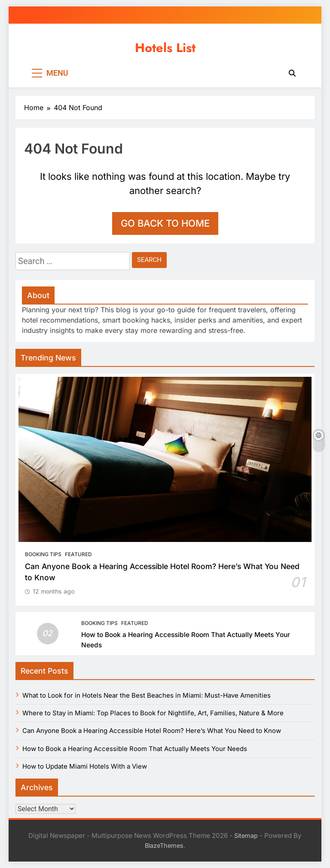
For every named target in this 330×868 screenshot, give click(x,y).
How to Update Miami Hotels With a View (85, 766)
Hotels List (165, 48)
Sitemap (246, 836)
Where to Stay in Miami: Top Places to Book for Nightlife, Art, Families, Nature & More (153, 713)
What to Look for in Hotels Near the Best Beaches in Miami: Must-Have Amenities (147, 696)
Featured (78, 554)
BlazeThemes (164, 845)
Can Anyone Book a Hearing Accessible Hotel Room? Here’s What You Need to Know (152, 731)
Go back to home (165, 223)
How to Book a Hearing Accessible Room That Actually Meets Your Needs (135, 749)
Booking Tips (43, 554)
